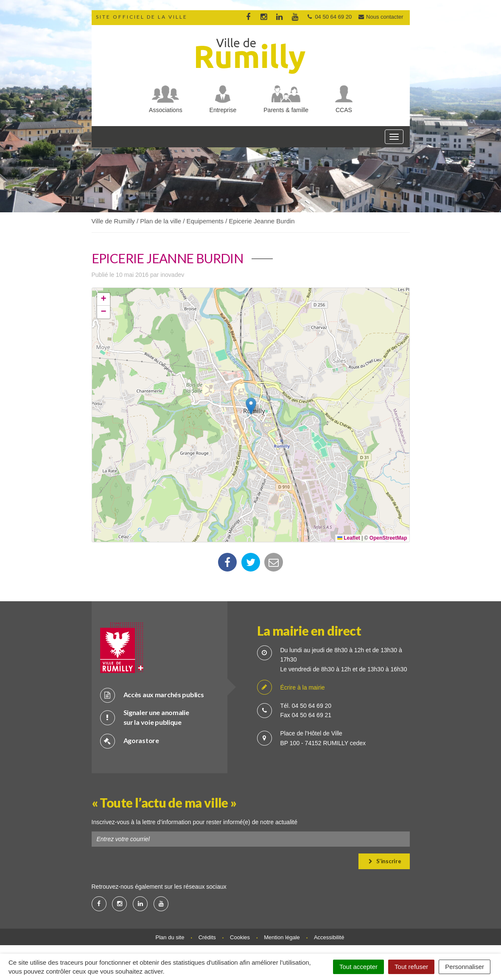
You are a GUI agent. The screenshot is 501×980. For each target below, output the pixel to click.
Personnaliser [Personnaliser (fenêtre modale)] (465, 967)
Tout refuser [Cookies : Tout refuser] (411, 967)
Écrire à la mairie (291, 688)
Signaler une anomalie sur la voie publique (145, 717)
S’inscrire (385, 861)
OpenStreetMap (388, 538)
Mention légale (282, 937)
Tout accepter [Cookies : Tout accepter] (358, 967)
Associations (166, 110)
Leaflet (349, 538)
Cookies (240, 937)
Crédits (207, 937)
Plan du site (170, 937)
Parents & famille (286, 110)
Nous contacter (381, 17)
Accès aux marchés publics (152, 695)
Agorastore (130, 741)
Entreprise (223, 110)
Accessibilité (329, 937)
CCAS (344, 110)
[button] (251, 406)
